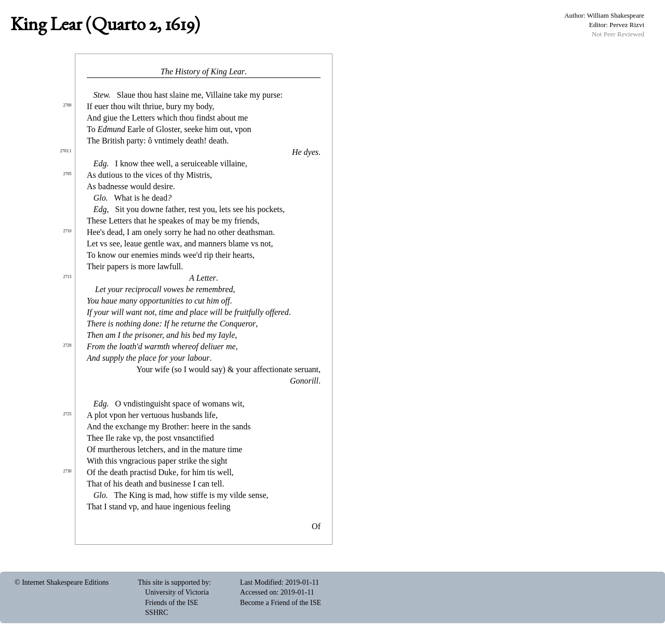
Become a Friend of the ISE (281, 603)
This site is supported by (173, 582)
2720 (68, 345)
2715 (68, 277)
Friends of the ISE (171, 603)
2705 (68, 174)
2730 (68, 471)
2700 (68, 105)
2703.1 (66, 151)
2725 (68, 414)
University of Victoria (177, 592)
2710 (68, 231)
